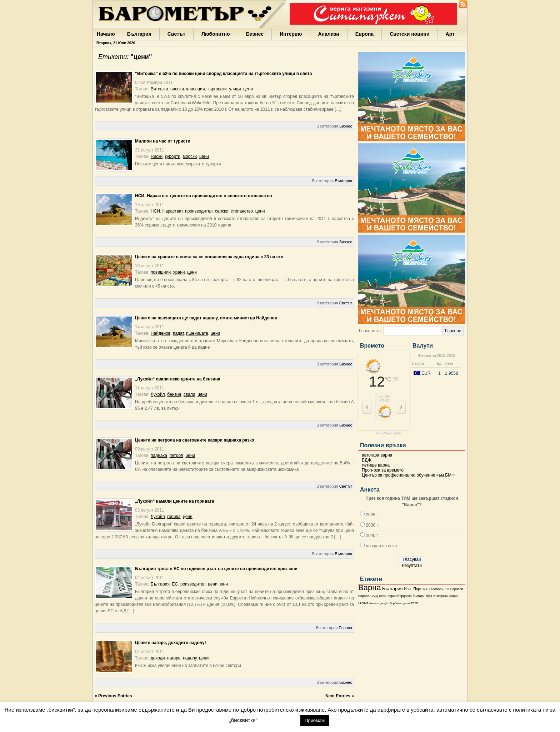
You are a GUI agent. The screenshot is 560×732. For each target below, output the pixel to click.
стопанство (242, 211)
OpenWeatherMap (389, 434)
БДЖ (367, 460)
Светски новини (409, 34)
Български (440, 596)
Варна (370, 587)
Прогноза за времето (383, 470)
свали (189, 394)
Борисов (457, 589)
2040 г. (372, 536)
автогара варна (377, 455)
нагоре (174, 658)
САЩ (374, 596)
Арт (450, 34)
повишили (161, 272)
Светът (176, 34)
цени (248, 89)
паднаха (159, 455)
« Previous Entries (113, 696)
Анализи (328, 34)
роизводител (193, 584)
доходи (158, 658)
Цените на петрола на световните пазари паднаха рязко (195, 440)
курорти (173, 156)
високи (177, 89)
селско (222, 211)
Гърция (363, 603)
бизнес (374, 603)
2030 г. (372, 525)
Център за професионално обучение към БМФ (408, 475)
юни (224, 584)
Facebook (436, 589)
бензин (174, 394)
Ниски (157, 156)
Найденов (161, 333)
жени (383, 596)
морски (190, 156)
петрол (176, 455)
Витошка (159, 89)
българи (419, 596)
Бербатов (396, 603)
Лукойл (158, 394)
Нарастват (172, 211)
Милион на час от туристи (163, 141)
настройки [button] (279, 720)
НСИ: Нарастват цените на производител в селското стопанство (204, 196)
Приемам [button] (315, 720)
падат (178, 333)
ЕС (447, 589)
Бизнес (255, 34)
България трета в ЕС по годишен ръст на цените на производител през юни (216, 569)
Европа (364, 34)
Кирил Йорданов (399, 596)
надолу (190, 658)
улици (235, 89)
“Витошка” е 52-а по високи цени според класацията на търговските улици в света (223, 74)
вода (429, 596)
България (139, 34)
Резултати (412, 566)
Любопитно (216, 34)
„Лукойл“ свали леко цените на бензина (178, 379)
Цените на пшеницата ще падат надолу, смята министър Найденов (206, 318)
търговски (217, 89)
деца (406, 603)
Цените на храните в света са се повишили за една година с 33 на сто (209, 257)
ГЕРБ (415, 603)
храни (179, 272)
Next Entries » (340, 696)
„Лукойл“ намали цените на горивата (174, 501)
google (384, 603)
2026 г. (372, 515)
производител (199, 211)
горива (174, 517)
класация (196, 89)
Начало (106, 34)
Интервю (291, 34)
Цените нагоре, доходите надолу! (171, 643)
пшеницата (197, 333)
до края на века (381, 546)
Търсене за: (370, 331)
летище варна (376, 465)
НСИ (155, 211)
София (453, 596)
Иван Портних (416, 589)
